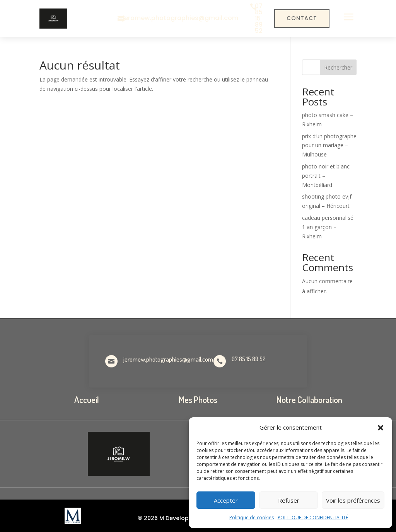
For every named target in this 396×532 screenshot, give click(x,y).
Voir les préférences (353, 500)
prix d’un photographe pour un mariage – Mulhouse (329, 145)
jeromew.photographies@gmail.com (180, 18)
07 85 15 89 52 (259, 18)
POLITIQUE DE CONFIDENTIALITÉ (313, 518)
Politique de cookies (252, 518)
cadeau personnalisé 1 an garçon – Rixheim (328, 227)
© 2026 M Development (171, 518)
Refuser (289, 500)
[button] (381, 428)
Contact (302, 18)
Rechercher (338, 67)
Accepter (226, 500)
